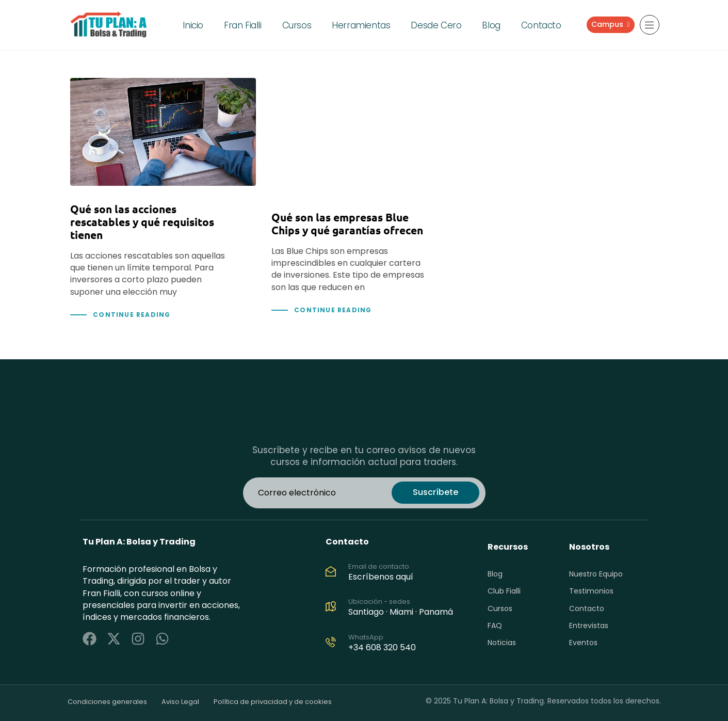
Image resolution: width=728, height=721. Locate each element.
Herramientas (361, 25)
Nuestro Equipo (596, 574)
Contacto (541, 25)
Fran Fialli (243, 25)
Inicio (193, 25)
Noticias (502, 643)
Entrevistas (589, 626)
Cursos (297, 25)
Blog (491, 25)
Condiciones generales (107, 702)
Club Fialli (504, 591)
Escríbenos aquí (381, 577)
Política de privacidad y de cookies (273, 702)
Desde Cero (436, 25)
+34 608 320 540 (382, 647)
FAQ (495, 626)
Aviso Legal (180, 702)
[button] (650, 25)
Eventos (583, 643)
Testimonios (591, 591)
